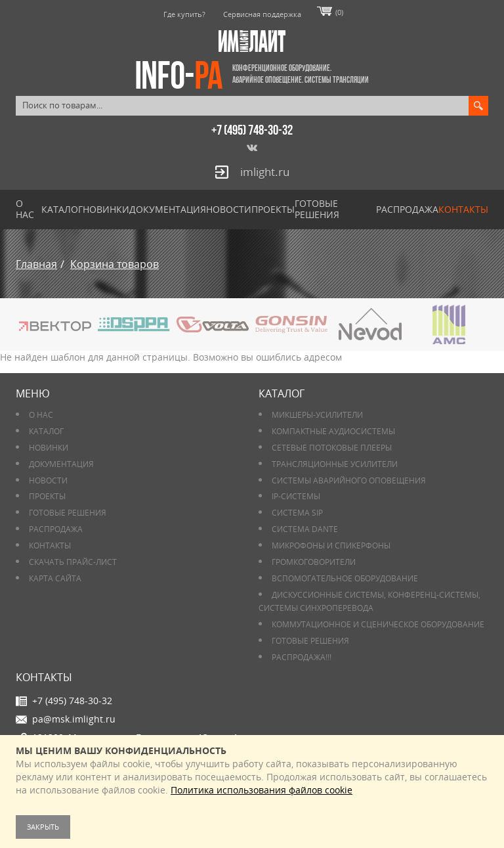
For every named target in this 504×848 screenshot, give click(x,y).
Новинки (106, 209)
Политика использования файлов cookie (262, 790)
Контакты (463, 209)
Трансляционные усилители (335, 464)
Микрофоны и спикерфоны (331, 546)
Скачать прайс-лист (73, 562)
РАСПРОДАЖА (407, 209)
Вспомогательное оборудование (345, 578)
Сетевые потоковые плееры (332, 448)
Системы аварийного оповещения (349, 480)
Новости (229, 209)
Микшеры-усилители (317, 415)
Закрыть (43, 827)
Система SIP (297, 513)
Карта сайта (55, 578)
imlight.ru (265, 172)
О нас (25, 209)
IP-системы (296, 496)
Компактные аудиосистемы (333, 431)
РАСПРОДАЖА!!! (302, 657)
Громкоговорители (314, 562)
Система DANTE (305, 529)
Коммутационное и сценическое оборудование (378, 624)
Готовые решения (317, 209)
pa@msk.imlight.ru (74, 719)
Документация (168, 209)
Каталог (62, 209)
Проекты (273, 209)
